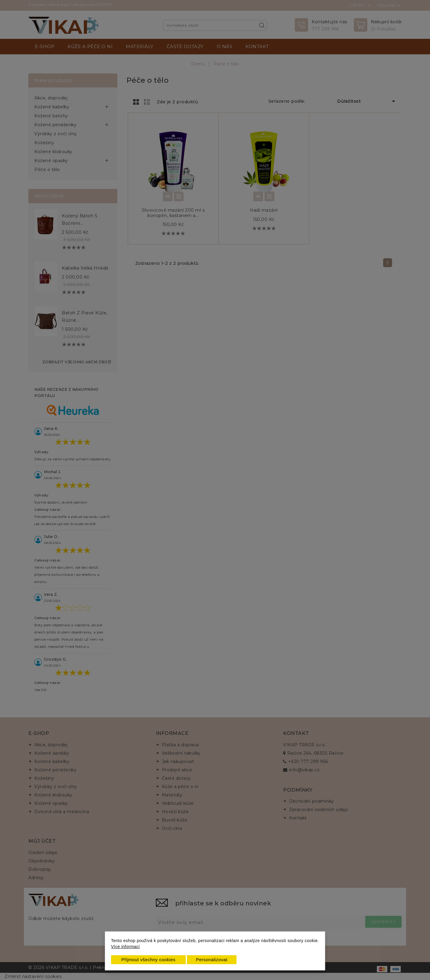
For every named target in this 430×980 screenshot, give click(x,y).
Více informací (125, 947)
